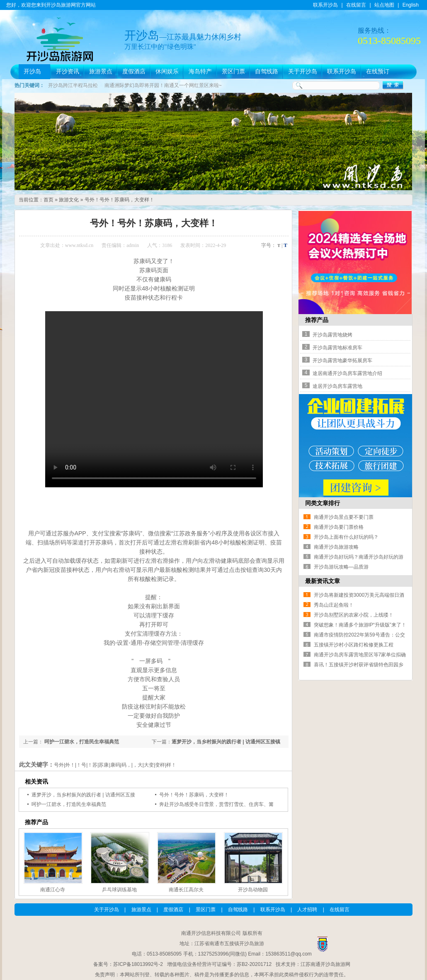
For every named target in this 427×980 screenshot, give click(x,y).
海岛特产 (200, 71)
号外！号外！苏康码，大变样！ (119, 200)
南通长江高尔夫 (186, 890)
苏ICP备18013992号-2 (138, 964)
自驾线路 (267, 71)
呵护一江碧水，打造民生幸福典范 (81, 742)
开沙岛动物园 (253, 890)
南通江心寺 (53, 890)
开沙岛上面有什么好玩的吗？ (346, 537)
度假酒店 (134, 71)
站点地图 (384, 5)
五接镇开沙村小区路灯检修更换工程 (354, 645)
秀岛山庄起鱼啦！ (334, 605)
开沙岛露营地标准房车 (337, 348)
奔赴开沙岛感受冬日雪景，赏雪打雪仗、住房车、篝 (216, 804)
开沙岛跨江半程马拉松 (73, 85)
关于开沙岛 (303, 71)
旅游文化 (69, 200)
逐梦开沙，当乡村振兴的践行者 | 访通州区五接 (83, 795)
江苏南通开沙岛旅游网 (325, 964)
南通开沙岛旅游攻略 (336, 547)
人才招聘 (307, 910)
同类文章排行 (323, 503)
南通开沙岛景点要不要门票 (344, 517)
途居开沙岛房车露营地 (337, 386)
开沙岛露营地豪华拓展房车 (342, 361)
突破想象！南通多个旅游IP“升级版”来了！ (360, 625)
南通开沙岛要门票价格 (339, 527)
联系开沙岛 (325, 5)
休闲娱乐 (167, 71)
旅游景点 (101, 71)
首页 (49, 200)
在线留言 (356, 5)
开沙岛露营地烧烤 (332, 335)
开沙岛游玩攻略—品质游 (341, 567)
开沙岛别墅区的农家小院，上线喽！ (354, 615)
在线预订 (378, 71)
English (411, 5)
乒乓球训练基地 (119, 890)
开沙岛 (32, 71)
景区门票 (233, 71)
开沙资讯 (68, 71)
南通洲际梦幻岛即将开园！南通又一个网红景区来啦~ (163, 85)
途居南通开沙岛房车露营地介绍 (347, 373)
